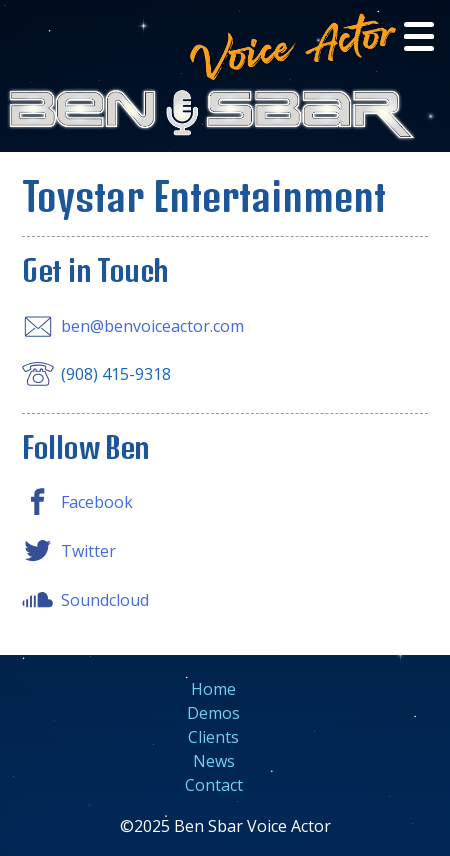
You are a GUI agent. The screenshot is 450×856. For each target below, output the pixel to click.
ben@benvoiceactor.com (152, 326)
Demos (213, 713)
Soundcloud (105, 600)
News (214, 761)
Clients (213, 737)
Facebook (97, 502)
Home (213, 689)
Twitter (88, 551)
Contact (214, 785)
